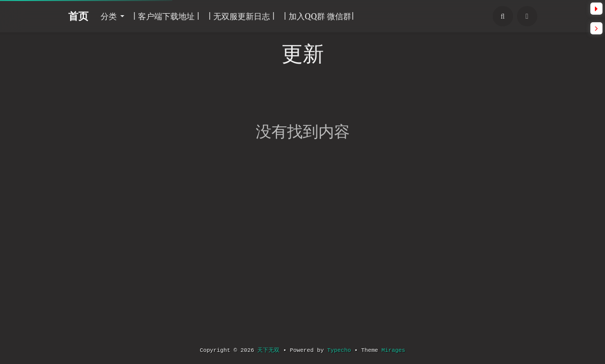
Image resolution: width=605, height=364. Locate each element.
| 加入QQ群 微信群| (319, 16)
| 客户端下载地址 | (166, 16)
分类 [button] (110, 16)
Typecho (339, 350)
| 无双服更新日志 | (241, 16)
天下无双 (268, 350)
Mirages (393, 350)
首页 (78, 16)
